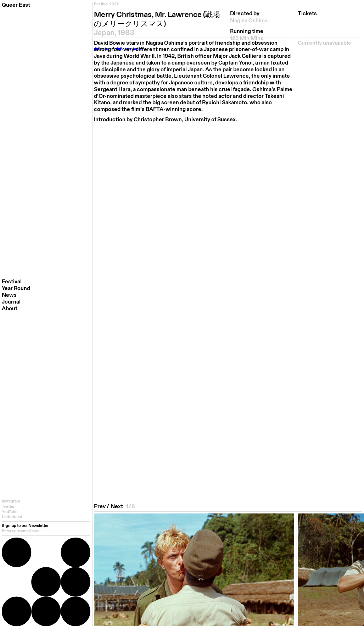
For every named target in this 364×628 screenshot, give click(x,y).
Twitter (8, 507)
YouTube (10, 512)
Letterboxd (12, 517)
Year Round (16, 288)
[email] (46, 531)
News (9, 295)
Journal (11, 302)
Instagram (11, 501)
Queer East (16, 5)
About (10, 309)
